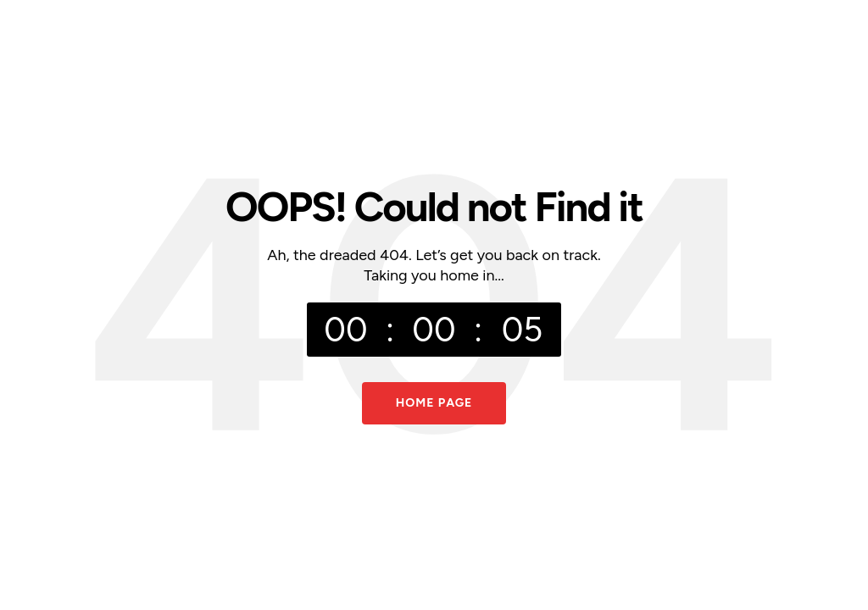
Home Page (434, 403)
